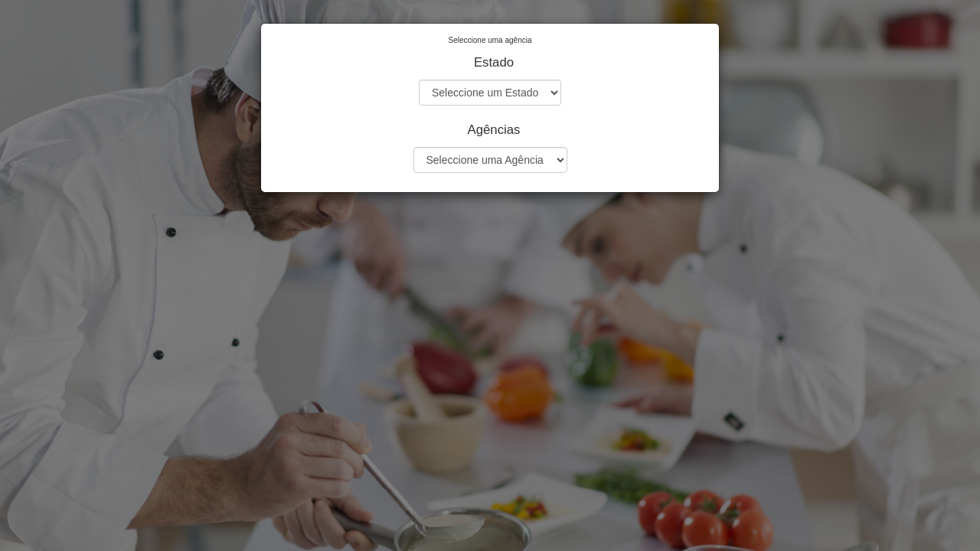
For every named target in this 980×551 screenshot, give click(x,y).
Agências (493, 130)
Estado (494, 62)
